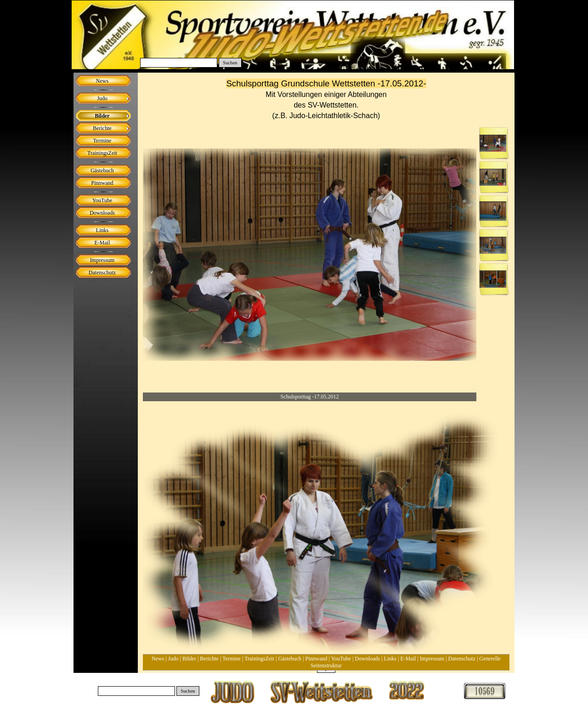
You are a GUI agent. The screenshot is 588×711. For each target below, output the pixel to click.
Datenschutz (462, 659)
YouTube (341, 659)
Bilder (189, 659)
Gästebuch (290, 659)
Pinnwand (317, 659)
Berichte (209, 659)
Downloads (368, 659)
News (158, 659)
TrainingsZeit (259, 659)
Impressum (432, 659)
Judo (173, 659)
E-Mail (408, 659)
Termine (232, 659)
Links (390, 659)
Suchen (230, 63)
